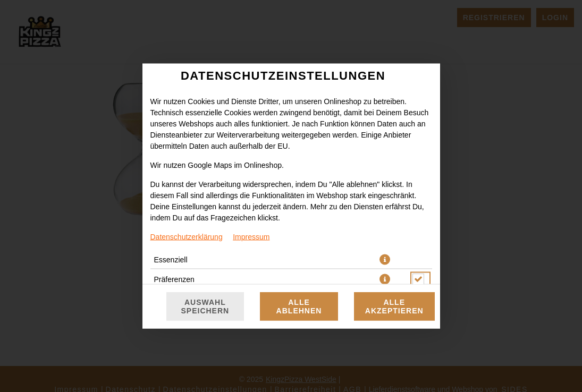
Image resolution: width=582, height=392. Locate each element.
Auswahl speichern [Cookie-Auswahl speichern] (205, 306)
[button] (385, 260)
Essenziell (171, 260)
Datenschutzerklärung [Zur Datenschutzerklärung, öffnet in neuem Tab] (187, 237)
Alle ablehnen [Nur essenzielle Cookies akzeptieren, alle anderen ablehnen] (299, 306)
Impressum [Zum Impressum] (251, 237)
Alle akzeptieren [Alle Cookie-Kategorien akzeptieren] (394, 306)
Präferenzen (174, 279)
